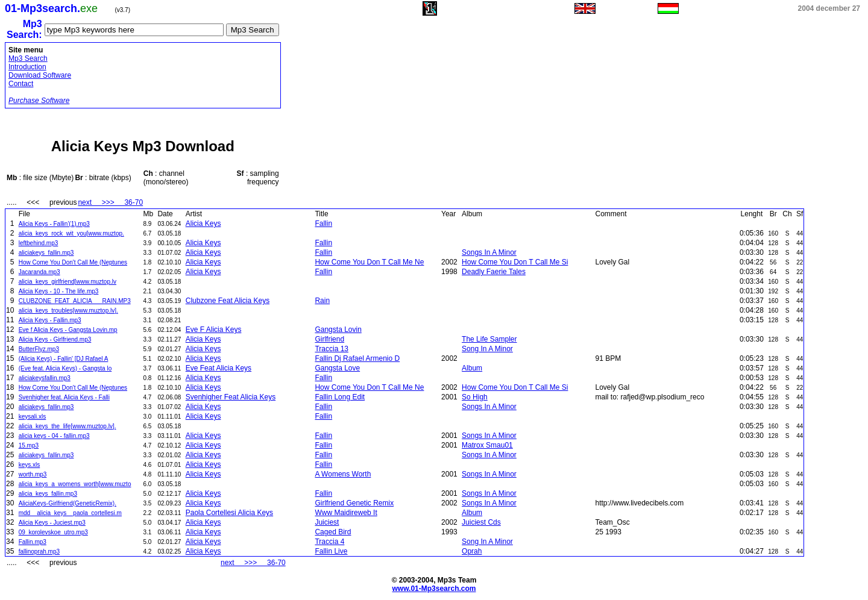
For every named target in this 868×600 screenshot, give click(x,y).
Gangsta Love (337, 368)
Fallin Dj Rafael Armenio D (357, 358)
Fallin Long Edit (340, 397)
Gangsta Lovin (338, 330)
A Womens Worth (343, 474)
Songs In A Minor (489, 252)
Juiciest (327, 522)
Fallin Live (331, 551)
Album (472, 368)
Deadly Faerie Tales (494, 272)
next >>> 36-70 (110, 202)
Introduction (27, 67)
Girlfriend (329, 339)
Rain (322, 301)
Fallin (323, 223)
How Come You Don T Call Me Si (515, 262)
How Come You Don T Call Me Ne (369, 262)
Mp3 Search (28, 58)
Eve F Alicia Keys (214, 330)
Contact (21, 84)
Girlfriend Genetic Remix (354, 503)
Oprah (472, 551)
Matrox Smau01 (487, 445)
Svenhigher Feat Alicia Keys (231, 397)
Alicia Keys (203, 223)
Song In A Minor (487, 349)
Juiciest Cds (481, 522)
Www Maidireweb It (346, 513)
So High (475, 397)
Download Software (40, 75)
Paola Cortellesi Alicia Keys (229, 513)
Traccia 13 (332, 349)
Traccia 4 (329, 542)
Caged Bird (333, 532)
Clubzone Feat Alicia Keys (228, 301)
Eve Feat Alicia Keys (219, 368)
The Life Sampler (489, 339)
